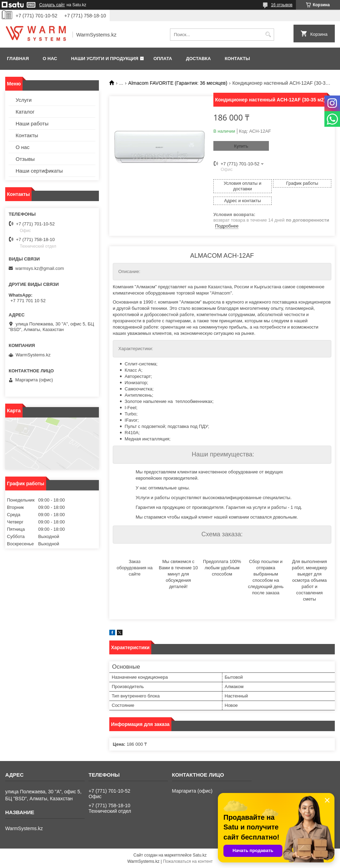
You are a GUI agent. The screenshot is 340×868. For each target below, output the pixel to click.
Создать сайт (52, 5)
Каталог (25, 112)
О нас (50, 59)
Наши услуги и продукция (105, 59)
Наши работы (32, 123)
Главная (18, 59)
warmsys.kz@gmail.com (40, 268)
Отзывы (25, 159)
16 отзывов (282, 5)
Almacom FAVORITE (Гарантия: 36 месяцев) (178, 83)
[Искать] (268, 35)
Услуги (24, 100)
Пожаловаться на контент (188, 861)
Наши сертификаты (39, 171)
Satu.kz (199, 855)
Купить (241, 146)
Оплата (163, 59)
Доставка (198, 59)
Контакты (237, 59)
